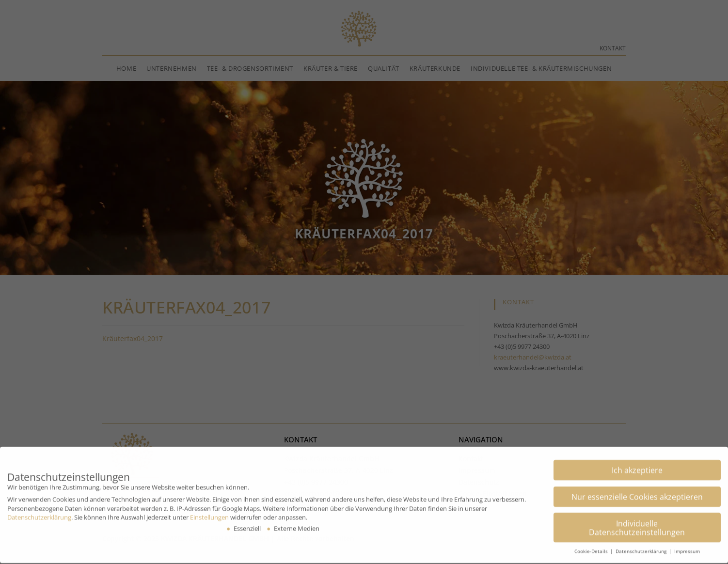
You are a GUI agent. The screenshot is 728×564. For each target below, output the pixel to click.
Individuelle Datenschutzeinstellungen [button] (637, 521)
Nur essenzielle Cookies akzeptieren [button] (637, 491)
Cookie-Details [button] (592, 545)
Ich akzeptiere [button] (637, 464)
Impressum (687, 545)
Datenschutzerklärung (39, 511)
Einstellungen (209, 511)
